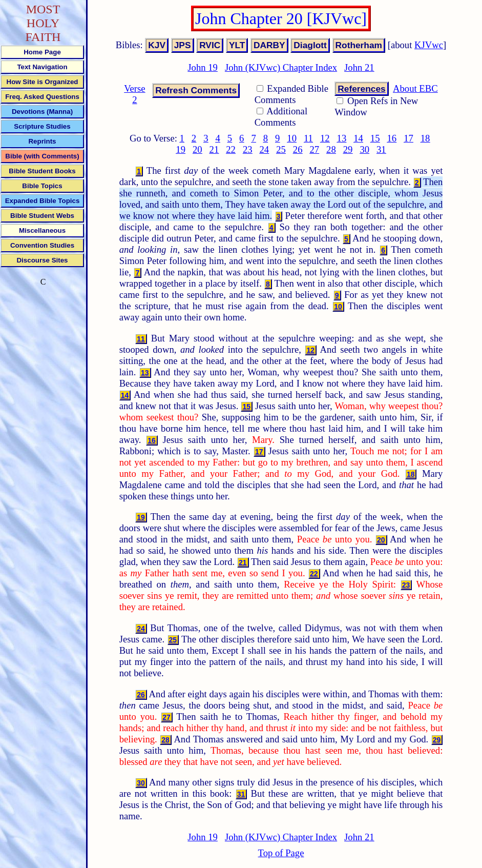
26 (298, 149)
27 (314, 149)
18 (425, 138)
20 (197, 149)
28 (331, 149)
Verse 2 (134, 94)
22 (231, 149)
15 (375, 138)
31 (381, 149)
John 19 (203, 67)
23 (248, 149)
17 (408, 138)
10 (292, 138)
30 (364, 149)
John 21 (359, 67)
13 (342, 138)
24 (265, 149)
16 (392, 138)
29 (348, 149)
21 (214, 149)
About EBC (415, 88)
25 (281, 149)
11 (308, 138)
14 (358, 138)
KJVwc (429, 45)
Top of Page (281, 853)
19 (181, 149)
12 (325, 138)
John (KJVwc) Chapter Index (281, 67)
